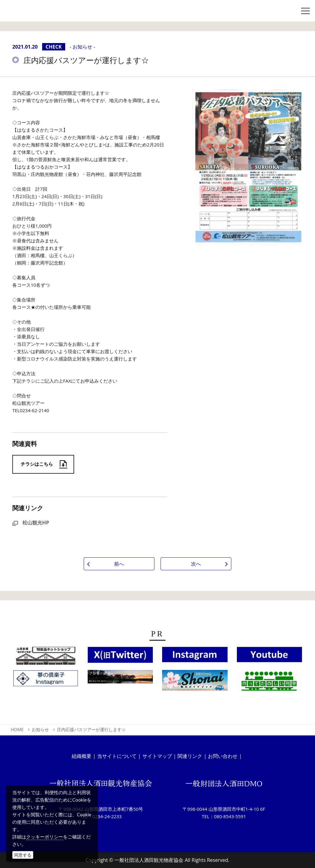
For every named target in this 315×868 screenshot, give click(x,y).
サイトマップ (157, 756)
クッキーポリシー (45, 837)
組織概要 (82, 756)
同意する (23, 855)
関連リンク (190, 756)
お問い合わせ (223, 756)
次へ (196, 564)
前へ (119, 564)
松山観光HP (31, 523)
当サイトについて (117, 756)
